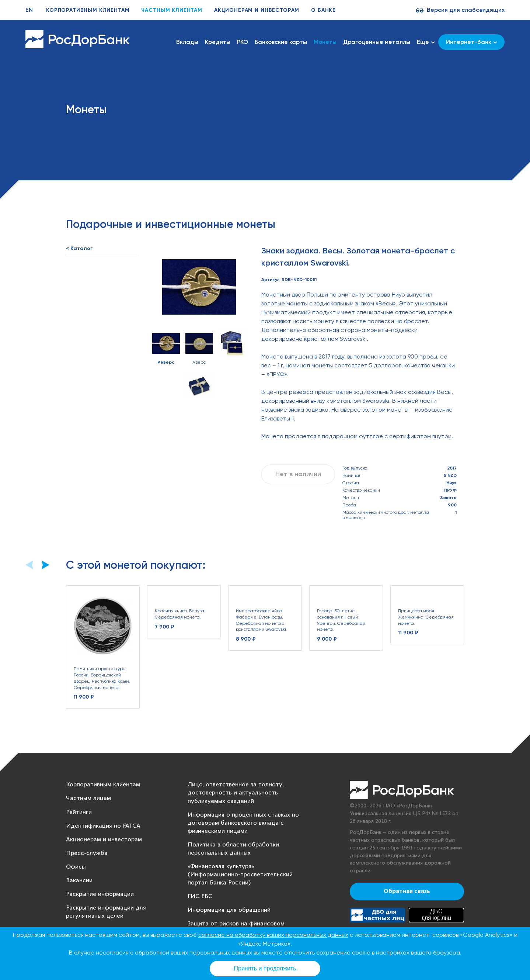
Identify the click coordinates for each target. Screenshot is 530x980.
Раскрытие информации (100, 894)
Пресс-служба (87, 853)
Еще (426, 42)
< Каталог (79, 248)
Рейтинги (79, 812)
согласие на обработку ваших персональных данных (273, 935)
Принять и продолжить (265, 968)
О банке (323, 10)
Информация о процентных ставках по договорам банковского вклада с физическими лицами (243, 823)
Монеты (325, 42)
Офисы (76, 867)
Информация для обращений (229, 910)
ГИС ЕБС (200, 896)
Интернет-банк (472, 42)
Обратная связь (407, 891)
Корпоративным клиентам (88, 10)
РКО (243, 42)
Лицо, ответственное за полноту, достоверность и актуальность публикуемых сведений (236, 793)
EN (29, 10)
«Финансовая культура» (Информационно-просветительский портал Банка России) (240, 875)
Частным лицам (88, 798)
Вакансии (79, 881)
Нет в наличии (298, 474)
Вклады (187, 42)
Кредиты (218, 42)
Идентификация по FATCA (103, 826)
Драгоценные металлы (377, 42)
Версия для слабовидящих (466, 10)
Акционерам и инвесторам (257, 10)
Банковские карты (281, 42)
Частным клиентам (172, 10)
